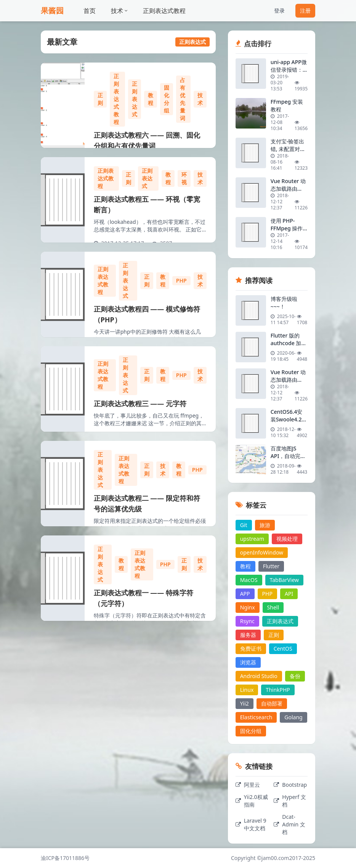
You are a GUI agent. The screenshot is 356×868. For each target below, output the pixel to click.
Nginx (248, 607)
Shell (273, 607)
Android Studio (259, 676)
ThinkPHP (278, 690)
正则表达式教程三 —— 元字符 (140, 403)
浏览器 (248, 662)
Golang (293, 717)
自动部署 (272, 703)
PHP (181, 280)
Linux (247, 690)
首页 (90, 11)
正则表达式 (135, 99)
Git (244, 525)
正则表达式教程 (164, 11)
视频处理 (287, 539)
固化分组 (167, 99)
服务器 (248, 635)
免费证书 (251, 649)
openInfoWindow (262, 552)
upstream (252, 539)
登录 (279, 10)
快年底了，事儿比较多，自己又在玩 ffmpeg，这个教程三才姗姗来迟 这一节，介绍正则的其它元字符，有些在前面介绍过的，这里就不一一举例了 (150, 427)
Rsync (247, 621)
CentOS (283, 649)
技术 (119, 11)
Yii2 (245, 703)
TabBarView (285, 580)
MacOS (249, 580)
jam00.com (275, 858)
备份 (295, 676)
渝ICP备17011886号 (65, 858)
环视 (184, 178)
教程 (151, 99)
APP (245, 594)
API (289, 594)
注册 (305, 10)
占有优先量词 (183, 99)
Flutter (271, 566)
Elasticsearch (256, 717)
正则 (100, 99)
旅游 (265, 525)
